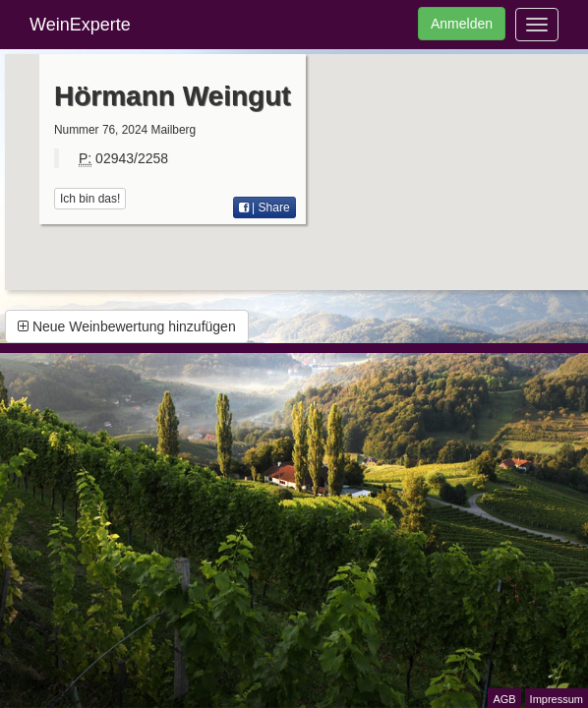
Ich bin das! (90, 199)
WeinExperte (80, 25)
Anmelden (462, 24)
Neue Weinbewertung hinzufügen (127, 326)
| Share (265, 207)
